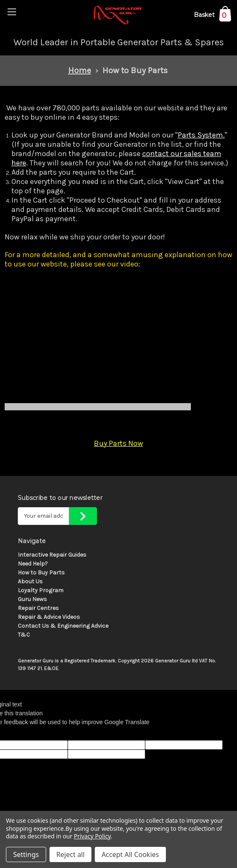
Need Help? (33, 564)
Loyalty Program (41, 590)
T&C (24, 635)
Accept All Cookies (130, 854)
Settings (26, 854)
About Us (30, 581)
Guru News (32, 599)
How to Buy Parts (41, 573)
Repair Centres (38, 608)
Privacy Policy (92, 836)
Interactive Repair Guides (52, 555)
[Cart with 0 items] (212, 16)
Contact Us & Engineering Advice (63, 626)
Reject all (70, 854)
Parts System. (201, 135)
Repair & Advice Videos (49, 617)
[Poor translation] (28, 733)
